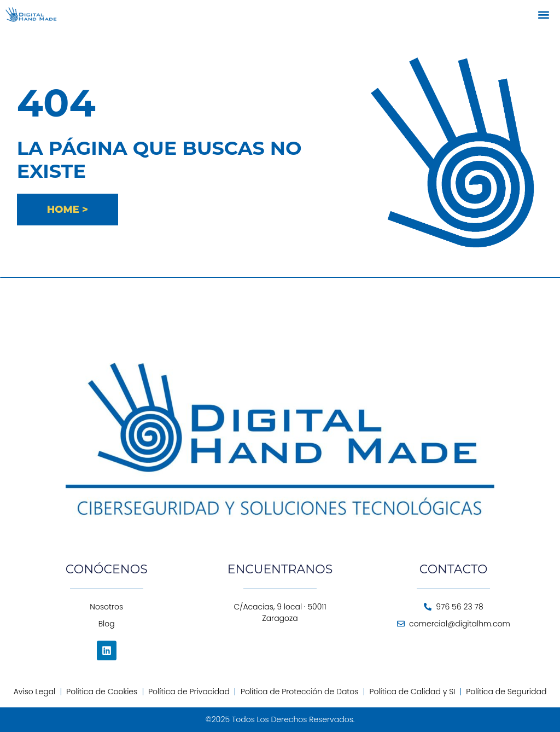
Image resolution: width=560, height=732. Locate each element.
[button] (544, 14)
